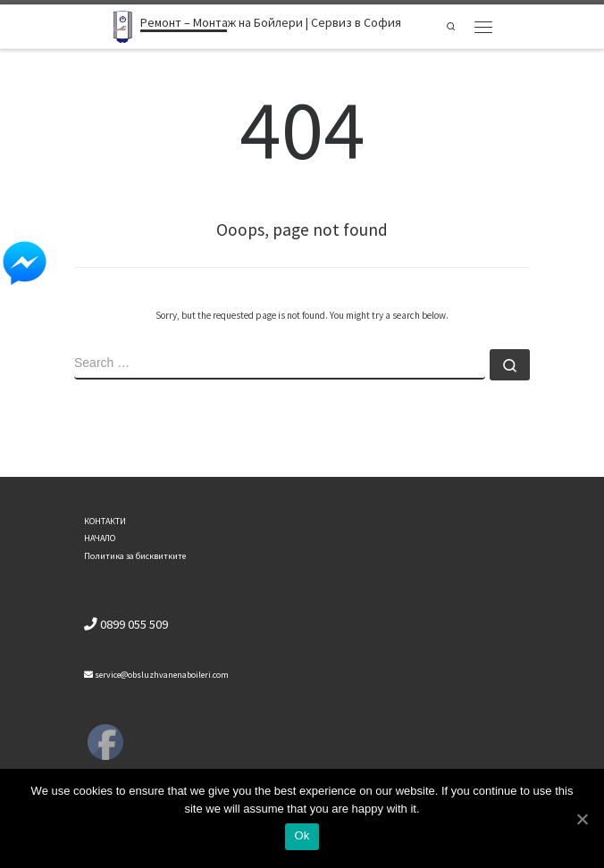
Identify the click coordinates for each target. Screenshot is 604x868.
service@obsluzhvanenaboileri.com (156, 675)
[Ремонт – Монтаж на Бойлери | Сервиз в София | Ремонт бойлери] (123, 25)
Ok (302, 835)
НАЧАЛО (100, 538)
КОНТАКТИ (105, 521)
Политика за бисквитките (135, 556)
